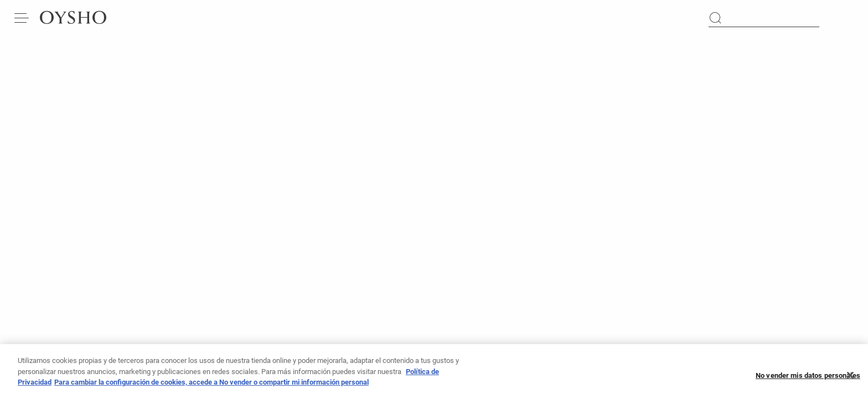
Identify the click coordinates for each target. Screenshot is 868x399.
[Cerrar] (850, 378)
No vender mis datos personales (808, 379)
